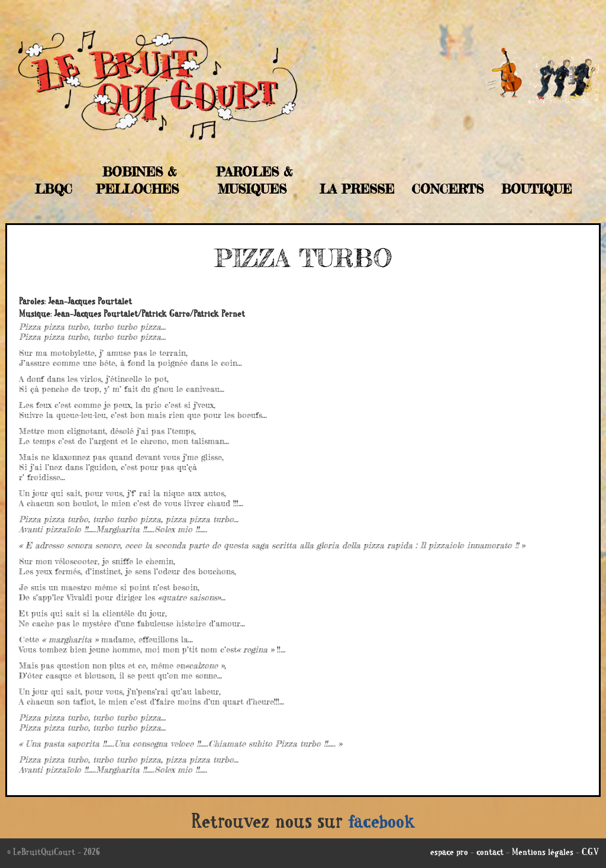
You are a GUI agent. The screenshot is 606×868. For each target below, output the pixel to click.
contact (490, 853)
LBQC (54, 189)
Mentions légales (543, 853)
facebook (382, 824)
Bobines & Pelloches (137, 180)
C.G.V (590, 853)
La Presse (357, 189)
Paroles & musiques (254, 180)
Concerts (448, 189)
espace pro (449, 853)
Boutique (536, 189)
